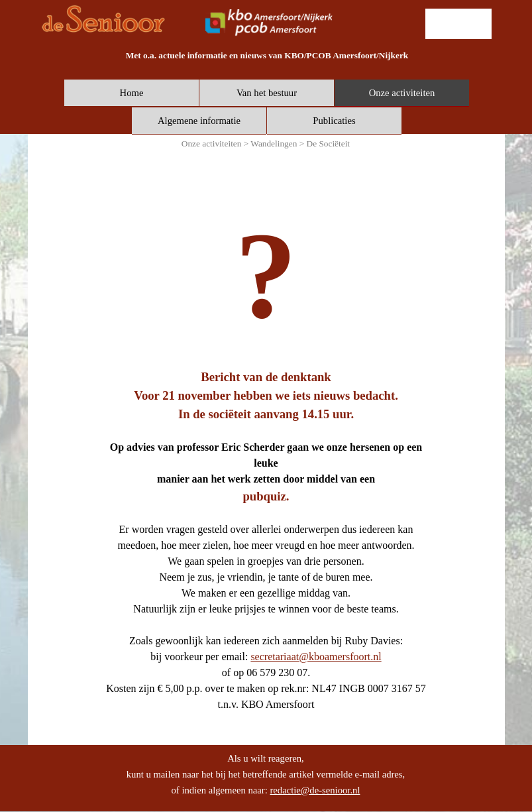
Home (132, 93)
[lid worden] (458, 24)
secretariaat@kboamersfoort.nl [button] (316, 657)
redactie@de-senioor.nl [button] (315, 790)
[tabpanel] (267, 55)
